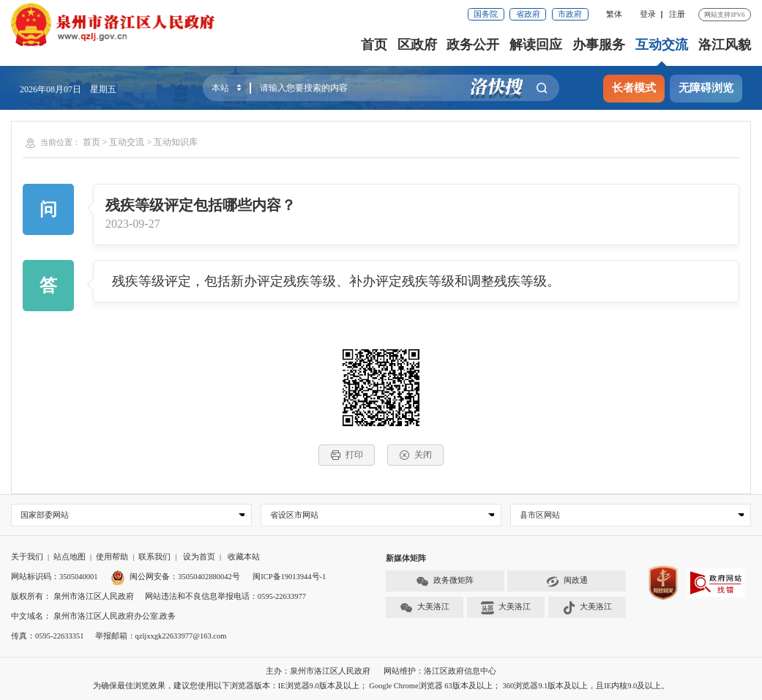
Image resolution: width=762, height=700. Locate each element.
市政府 (570, 14)
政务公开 (474, 45)
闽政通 (567, 581)
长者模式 (634, 88)
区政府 (417, 45)
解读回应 (536, 45)
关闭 (415, 455)
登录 (648, 14)
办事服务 (599, 45)
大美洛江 (425, 608)
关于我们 (27, 558)
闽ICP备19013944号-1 (289, 577)
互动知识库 (176, 142)
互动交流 (662, 45)
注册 (677, 14)
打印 (347, 455)
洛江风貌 (725, 45)
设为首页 (199, 558)
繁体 (614, 14)
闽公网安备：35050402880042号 (175, 577)
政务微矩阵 (445, 581)
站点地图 (70, 558)
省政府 (528, 14)
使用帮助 (112, 558)
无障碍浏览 (706, 88)
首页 (374, 45)
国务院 (486, 14)
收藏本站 (244, 558)
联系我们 (154, 558)
